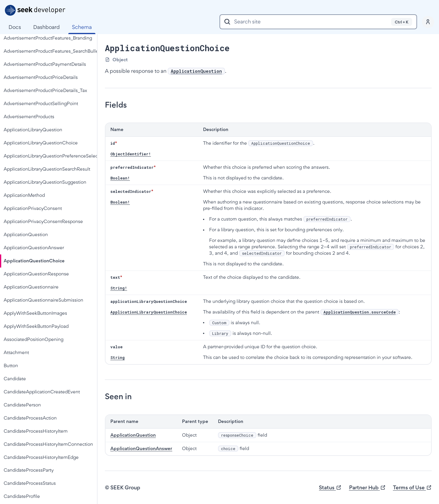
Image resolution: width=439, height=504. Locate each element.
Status (330, 488)
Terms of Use (412, 488)
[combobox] (318, 22)
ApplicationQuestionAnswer (141, 448)
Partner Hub (367, 488)
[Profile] (428, 22)
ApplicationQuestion (133, 435)
